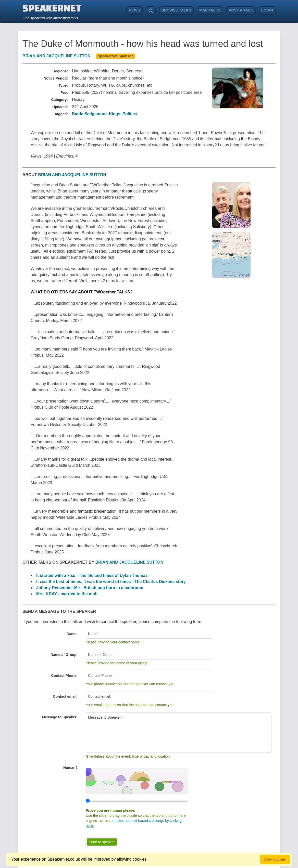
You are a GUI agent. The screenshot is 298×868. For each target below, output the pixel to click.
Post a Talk (241, 10)
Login (267, 10)
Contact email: (65, 696)
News (134, 10)
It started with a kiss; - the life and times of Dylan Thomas (92, 575)
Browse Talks (176, 10)
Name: (72, 634)
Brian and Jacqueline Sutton (57, 56)
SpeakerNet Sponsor (115, 56)
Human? (70, 768)
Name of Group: (64, 655)
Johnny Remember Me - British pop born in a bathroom (90, 588)
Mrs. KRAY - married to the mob (67, 594)
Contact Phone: (64, 676)
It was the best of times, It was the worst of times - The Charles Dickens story (111, 582)
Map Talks (210, 10)
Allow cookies (275, 859)
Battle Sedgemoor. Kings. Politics (104, 114)
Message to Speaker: (60, 717)
